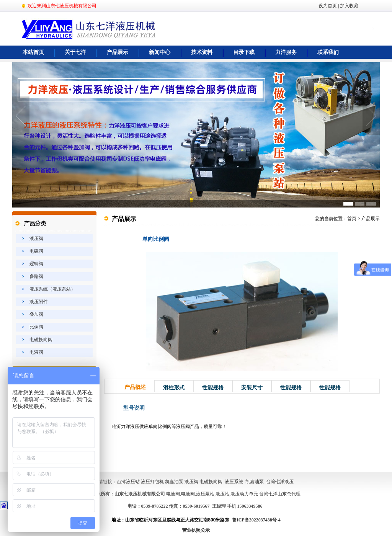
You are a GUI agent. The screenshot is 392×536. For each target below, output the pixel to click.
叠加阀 (36, 314)
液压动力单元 (244, 494)
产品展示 (118, 52)
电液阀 (36, 352)
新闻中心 (160, 52)
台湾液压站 (128, 482)
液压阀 (36, 239)
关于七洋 (75, 52)
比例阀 (36, 327)
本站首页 (33, 52)
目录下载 (244, 52)
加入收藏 (349, 6)
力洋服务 (286, 52)
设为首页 (328, 6)
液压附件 (39, 302)
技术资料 (202, 52)
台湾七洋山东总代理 (280, 494)
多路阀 (36, 276)
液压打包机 (152, 482)
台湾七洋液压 (280, 482)
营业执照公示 (196, 530)
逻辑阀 (36, 264)
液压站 (222, 494)
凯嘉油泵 (174, 482)
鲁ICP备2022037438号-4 (256, 520)
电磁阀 (36, 251)
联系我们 (328, 52)
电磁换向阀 (41, 340)
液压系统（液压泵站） (52, 289)
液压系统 (234, 482)
